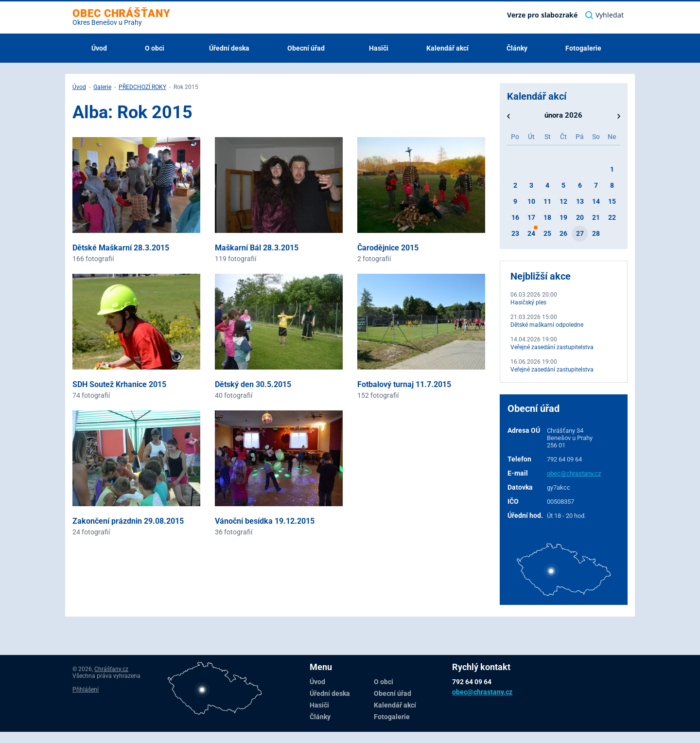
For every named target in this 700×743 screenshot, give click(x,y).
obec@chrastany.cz (574, 473)
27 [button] (580, 233)
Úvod (99, 48)
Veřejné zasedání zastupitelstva (552, 347)
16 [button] (515, 217)
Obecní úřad (307, 48)
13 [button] (580, 201)
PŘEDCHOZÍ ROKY (142, 87)
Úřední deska (229, 48)
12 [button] (563, 201)
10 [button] (531, 201)
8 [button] (612, 185)
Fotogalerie (583, 48)
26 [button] (563, 233)
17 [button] (531, 217)
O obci (155, 48)
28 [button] (596, 233)
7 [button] (596, 185)
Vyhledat (604, 15)
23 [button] (515, 233)
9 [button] (515, 201)
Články (517, 48)
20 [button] (580, 217)
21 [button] (596, 217)
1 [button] (612, 169)
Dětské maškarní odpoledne (547, 325)
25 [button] (547, 233)
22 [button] (612, 217)
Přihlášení (86, 690)
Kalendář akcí (447, 48)
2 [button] (515, 185)
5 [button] (563, 185)
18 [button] (547, 217)
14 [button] (596, 201)
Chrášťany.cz (111, 669)
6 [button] (580, 185)
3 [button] (531, 185)
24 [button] (531, 233)
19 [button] (563, 217)
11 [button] (547, 201)
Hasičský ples (528, 302)
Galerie (102, 87)
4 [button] (547, 185)
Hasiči (379, 48)
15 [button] (612, 201)
